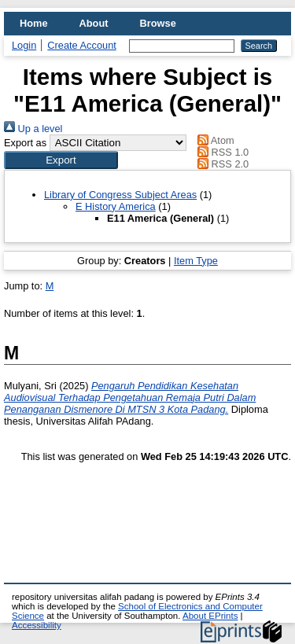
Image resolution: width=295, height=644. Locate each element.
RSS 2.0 (221, 164)
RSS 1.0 (221, 152)
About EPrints (210, 616)
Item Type (196, 261)
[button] (61, 160)
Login (24, 45)
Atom (214, 140)
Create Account (82, 45)
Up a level (33, 129)
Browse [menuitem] (158, 23)
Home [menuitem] (34, 23)
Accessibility (37, 625)
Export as (25, 143)
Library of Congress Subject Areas (120, 195)
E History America (116, 206)
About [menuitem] (94, 23)
